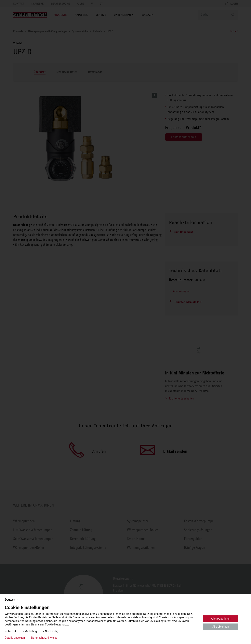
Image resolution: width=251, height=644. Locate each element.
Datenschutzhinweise (44, 638)
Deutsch (12, 600)
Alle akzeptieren (221, 619)
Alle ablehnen (221, 627)
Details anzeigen (15, 638)
